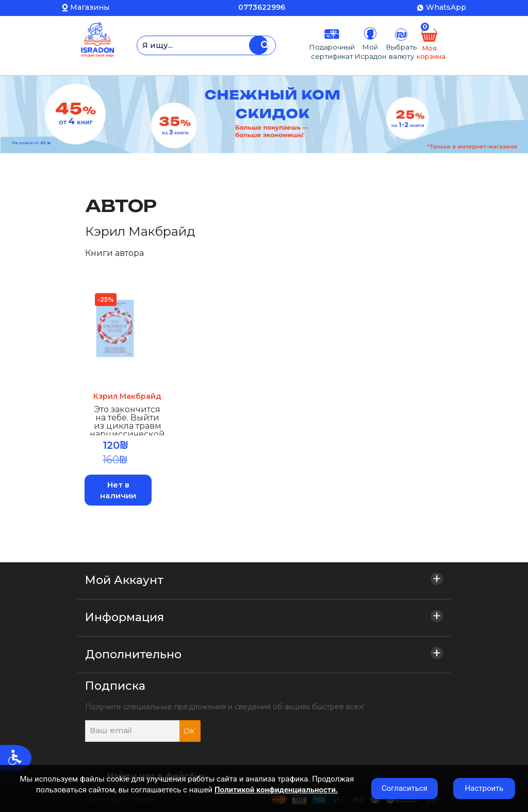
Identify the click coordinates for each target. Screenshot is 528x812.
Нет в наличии (119, 491)
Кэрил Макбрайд (128, 397)
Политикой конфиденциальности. (276, 790)
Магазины (90, 7)
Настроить (484, 788)
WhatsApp (446, 7)
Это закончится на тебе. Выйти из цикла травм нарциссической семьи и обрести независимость (128, 423)
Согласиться (405, 788)
